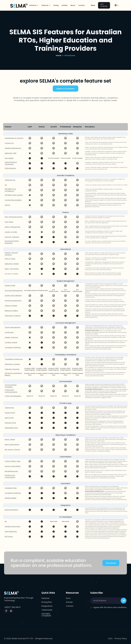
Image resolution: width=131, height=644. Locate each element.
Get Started (104, 5)
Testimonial (47, 610)
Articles (65, 5)
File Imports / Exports (12, 450)
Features (45, 598)
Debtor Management (12, 227)
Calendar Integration (12, 369)
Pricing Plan (47, 602)
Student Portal (10, 413)
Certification (9, 332)
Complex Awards (11, 342)
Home (59, 55)
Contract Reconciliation (13, 200)
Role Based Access (11, 471)
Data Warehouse (11, 532)
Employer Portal (10, 423)
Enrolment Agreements (13, 301)
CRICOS (7, 205)
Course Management (13, 327)
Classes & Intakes (11, 306)
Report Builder (10, 440)
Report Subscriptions (12, 445)
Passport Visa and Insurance (11, 254)
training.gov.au (10, 180)
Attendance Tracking (12, 364)
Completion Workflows (13, 347)
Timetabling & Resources (14, 359)
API (6, 521)
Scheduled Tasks (11, 488)
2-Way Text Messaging (13, 396)
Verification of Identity (13, 316)
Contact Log (9, 143)
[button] (34, 5)
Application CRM (10, 153)
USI (6, 185)
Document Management (14, 291)
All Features (70, 55)
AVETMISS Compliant (46, 615)
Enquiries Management (13, 148)
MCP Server (9, 537)
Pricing (56, 5)
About (73, 5)
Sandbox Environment (13, 526)
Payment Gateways (12, 237)
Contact (70, 606)
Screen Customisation (13, 466)
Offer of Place (10, 259)
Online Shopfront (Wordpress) (11, 163)
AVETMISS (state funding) (14, 195)
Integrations (47, 606)
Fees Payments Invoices (14, 217)
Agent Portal (9, 418)
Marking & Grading (11, 311)
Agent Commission (12, 269)
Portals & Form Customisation (10, 476)
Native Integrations (11, 510)
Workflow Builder (11, 498)
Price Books (9, 222)
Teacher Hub (9, 408)
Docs (93, 5)
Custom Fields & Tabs (12, 461)
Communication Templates (11, 386)
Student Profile (10, 286)
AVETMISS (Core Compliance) (10, 190)
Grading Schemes (11, 337)
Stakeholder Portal (11, 428)
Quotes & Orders (11, 232)
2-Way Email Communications (11, 391)
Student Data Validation (13, 296)
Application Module (12, 264)
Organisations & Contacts (14, 138)
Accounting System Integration (12, 242)
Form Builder (9, 158)
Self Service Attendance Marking (13, 374)
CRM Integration (10, 168)
